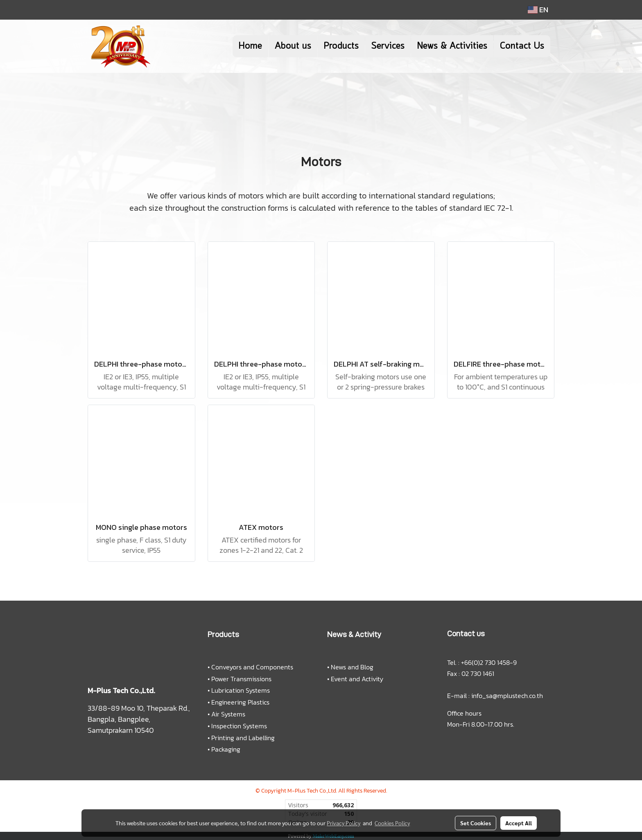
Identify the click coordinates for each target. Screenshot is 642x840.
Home (250, 46)
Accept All (519, 823)
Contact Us (522, 46)
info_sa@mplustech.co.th (507, 696)
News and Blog (352, 667)
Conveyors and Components (252, 667)
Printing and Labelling (243, 738)
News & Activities (452, 46)
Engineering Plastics (240, 702)
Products (341, 46)
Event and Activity (357, 679)
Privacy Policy (344, 823)
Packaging (226, 749)
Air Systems (228, 714)
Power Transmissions (241, 679)
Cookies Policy (392, 823)
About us (293, 46)
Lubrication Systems (241, 690)
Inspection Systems (239, 726)
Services (388, 46)
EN (538, 10)
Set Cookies (476, 823)
